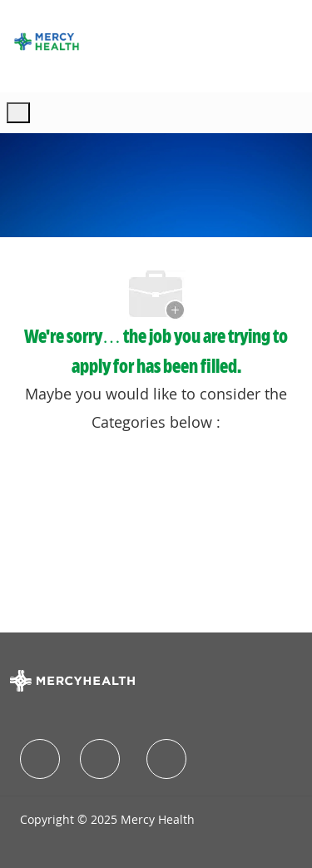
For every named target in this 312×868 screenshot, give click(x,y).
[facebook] (40, 759)
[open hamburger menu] (18, 113)
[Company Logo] (47, 42)
